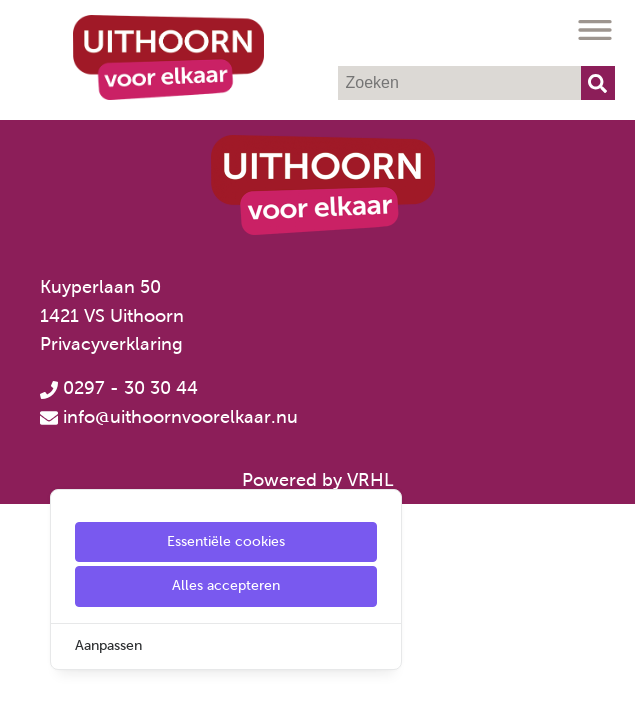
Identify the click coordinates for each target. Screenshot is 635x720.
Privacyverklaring (111, 344)
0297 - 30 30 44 (119, 388)
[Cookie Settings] (23, 690)
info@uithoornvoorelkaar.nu (180, 417)
